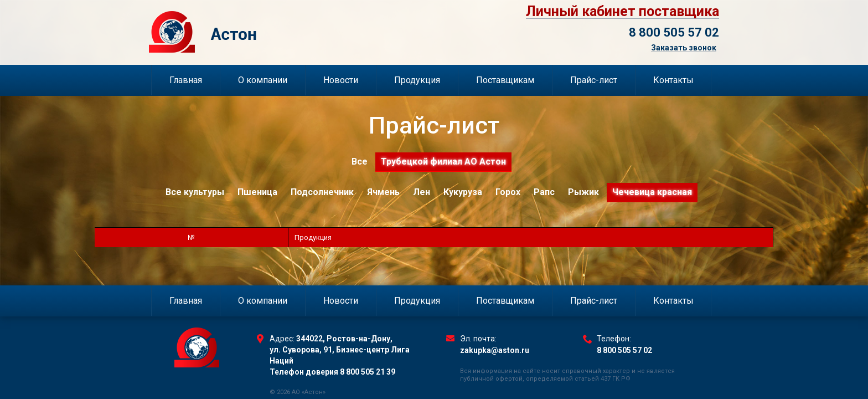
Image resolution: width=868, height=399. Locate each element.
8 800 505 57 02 (674, 32)
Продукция (417, 80)
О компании (263, 80)
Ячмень (383, 192)
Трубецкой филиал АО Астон (443, 162)
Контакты (673, 80)
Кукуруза (463, 192)
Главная (186, 80)
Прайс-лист (594, 80)
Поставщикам (505, 80)
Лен (422, 192)
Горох (508, 192)
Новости (341, 80)
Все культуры (195, 192)
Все (360, 162)
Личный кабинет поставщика (622, 12)
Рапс (544, 192)
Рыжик (583, 192)
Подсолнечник (322, 192)
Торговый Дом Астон (260, 32)
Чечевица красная (652, 192)
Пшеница (257, 192)
